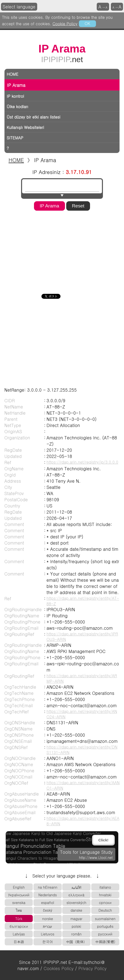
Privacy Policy (93, 968)
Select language (19, 7)
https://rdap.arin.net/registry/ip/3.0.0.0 (82, 462)
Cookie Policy (65, 23)
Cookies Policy (59, 968)
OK (87, 23)
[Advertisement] (59, 251)
